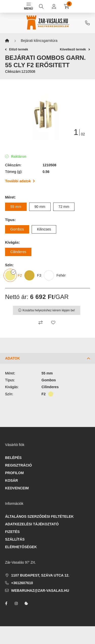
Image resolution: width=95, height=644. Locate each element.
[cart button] (67, 6)
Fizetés (12, 532)
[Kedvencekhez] (53, 323)
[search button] (41, 6)
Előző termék (17, 49)
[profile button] (54, 6)
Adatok (13, 358)
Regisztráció (18, 465)
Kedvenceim (17, 488)
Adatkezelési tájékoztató (32, 524)
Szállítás (15, 539)
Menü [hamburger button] (29, 7)
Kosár (12, 480)
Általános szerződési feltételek (39, 516)
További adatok (20, 181)
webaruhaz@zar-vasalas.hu (40, 591)
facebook (6, 603)
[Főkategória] (7, 41)
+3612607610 (87, 23)
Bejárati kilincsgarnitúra (39, 41)
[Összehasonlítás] (41, 323)
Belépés (13, 458)
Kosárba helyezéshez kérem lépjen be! (49, 310)
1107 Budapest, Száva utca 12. (40, 575)
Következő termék (75, 49)
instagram (16, 603)
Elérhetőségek (21, 547)
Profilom (14, 473)
